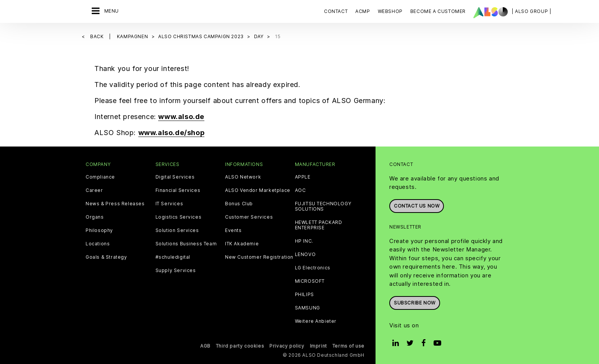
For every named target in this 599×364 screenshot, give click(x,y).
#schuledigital (173, 257)
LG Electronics (313, 268)
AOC (300, 190)
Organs (95, 217)
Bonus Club (239, 204)
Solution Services (177, 230)
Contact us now (417, 206)
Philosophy (99, 230)
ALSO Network (243, 177)
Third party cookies (240, 346)
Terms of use (348, 346)
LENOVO (305, 254)
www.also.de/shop (172, 133)
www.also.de (181, 117)
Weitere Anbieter (316, 321)
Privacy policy (287, 346)
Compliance (100, 177)
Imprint (318, 346)
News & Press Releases (115, 204)
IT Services (169, 204)
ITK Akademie (242, 244)
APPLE (303, 177)
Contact (336, 11)
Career (94, 190)
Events (233, 230)
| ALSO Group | (531, 11)
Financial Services (178, 190)
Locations (98, 244)
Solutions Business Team (186, 244)
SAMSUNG (308, 308)
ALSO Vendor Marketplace (258, 190)
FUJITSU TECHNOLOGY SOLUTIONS (323, 206)
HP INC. (304, 241)
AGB (205, 346)
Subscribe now (415, 303)
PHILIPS (304, 295)
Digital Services (175, 177)
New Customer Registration (259, 257)
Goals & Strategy (106, 257)
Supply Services (176, 271)
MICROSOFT (310, 281)
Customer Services (249, 217)
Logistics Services (179, 217)
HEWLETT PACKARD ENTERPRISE (319, 225)
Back (98, 36)
